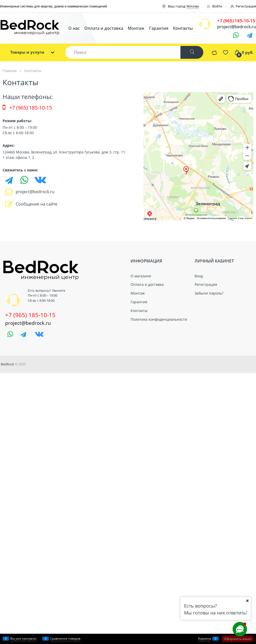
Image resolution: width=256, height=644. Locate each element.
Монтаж (136, 28)
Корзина (205, 638)
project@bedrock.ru (237, 27)
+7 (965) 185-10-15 (27, 108)
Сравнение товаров (65, 638)
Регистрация (243, 6)
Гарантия (159, 28)
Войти (215, 6)
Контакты (183, 28)
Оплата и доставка (104, 28)
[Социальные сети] (240, 629)
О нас (74, 28)
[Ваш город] (247, 601)
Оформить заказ (238, 639)
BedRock (7, 364)
